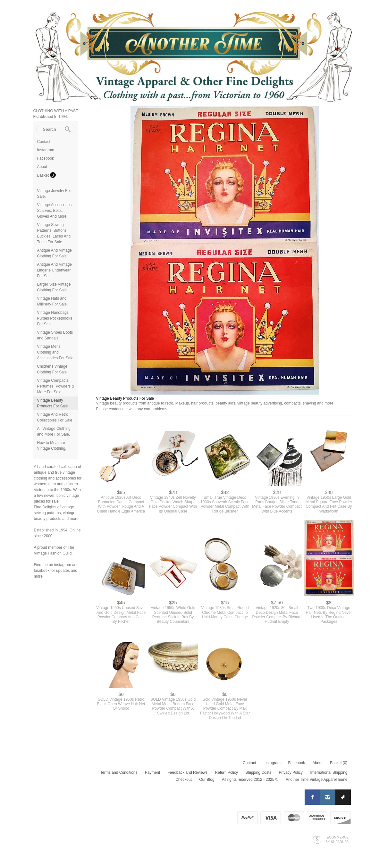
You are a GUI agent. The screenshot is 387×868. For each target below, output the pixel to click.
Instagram (46, 150)
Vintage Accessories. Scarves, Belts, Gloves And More (55, 211)
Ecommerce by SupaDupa (337, 839)
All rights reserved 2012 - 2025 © (250, 780)
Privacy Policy (291, 772)
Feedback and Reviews (188, 772)
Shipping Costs (258, 772)
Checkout (184, 780)
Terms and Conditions (119, 772)
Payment (152, 772)
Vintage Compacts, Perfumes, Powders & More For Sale (56, 386)
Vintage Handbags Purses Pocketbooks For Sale (55, 318)
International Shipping (329, 772)
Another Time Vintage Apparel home (317, 780)
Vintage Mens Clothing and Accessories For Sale (55, 352)
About (42, 167)
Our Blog (207, 780)
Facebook (46, 158)
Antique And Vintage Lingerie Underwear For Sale (55, 270)
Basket (44, 175)
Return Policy (227, 772)
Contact (44, 142)
